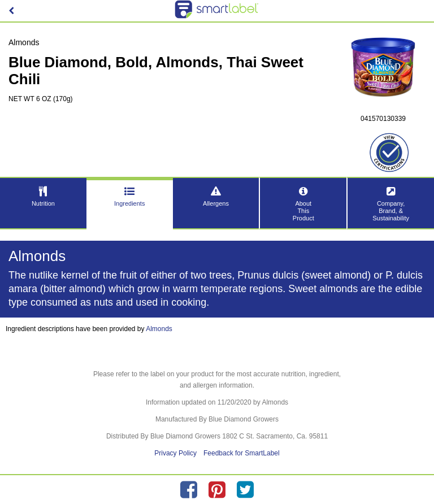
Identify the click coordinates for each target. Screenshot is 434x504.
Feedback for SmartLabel (242, 453)
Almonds (159, 329)
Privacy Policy (175, 453)
